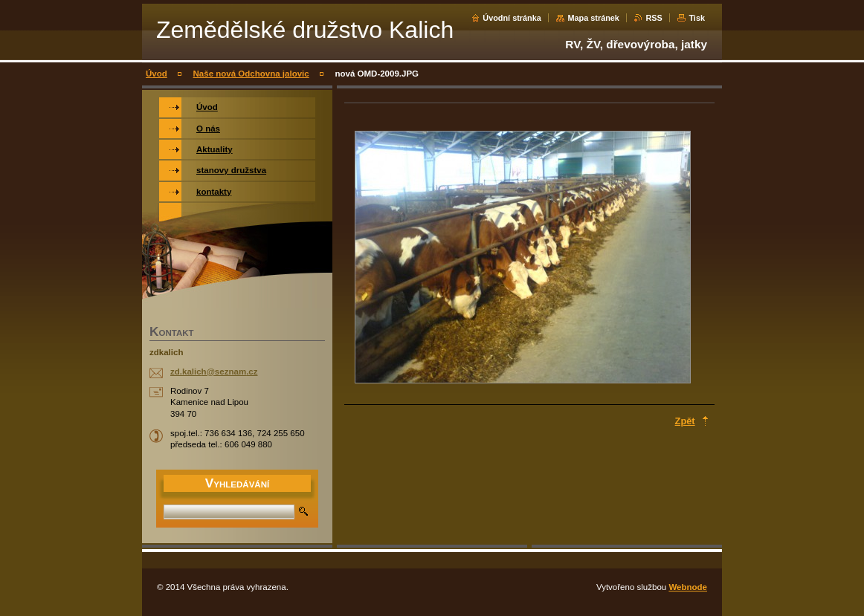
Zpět (685, 421)
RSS (654, 18)
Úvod (157, 74)
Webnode (688, 587)
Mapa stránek (593, 18)
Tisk (697, 18)
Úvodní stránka (512, 18)
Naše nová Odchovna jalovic (251, 74)
